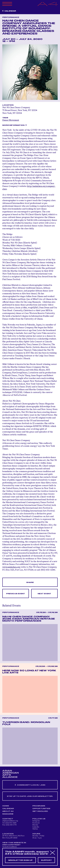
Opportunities (41, 809)
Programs (39, 806)
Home (6, 806)
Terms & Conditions (10, 847)
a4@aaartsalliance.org (10, 821)
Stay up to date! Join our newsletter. (30, 796)
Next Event (44, 594)
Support (46, 860)
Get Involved (40, 811)
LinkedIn (36, 827)
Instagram (36, 821)
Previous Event (16, 594)
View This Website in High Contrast (14, 844)
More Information (13, 125)
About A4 (8, 811)
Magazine (8, 814)
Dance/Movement (11, 120)
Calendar (10, 11)
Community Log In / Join (30, 785)
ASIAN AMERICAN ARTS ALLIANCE (11, 774)
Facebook (36, 823)
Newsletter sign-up (20, 860)
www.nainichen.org (11, 567)
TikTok (35, 829)
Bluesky (35, 825)
